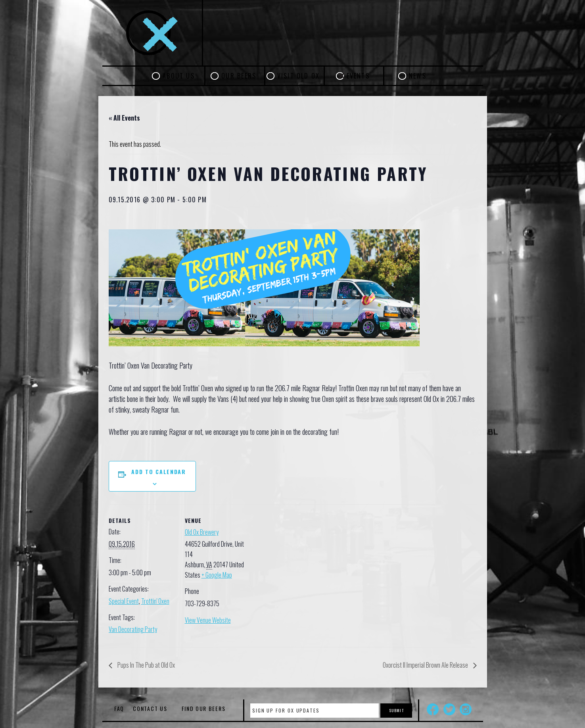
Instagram (466, 709)
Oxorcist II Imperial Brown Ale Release (426, 665)
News (418, 76)
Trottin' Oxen (155, 601)
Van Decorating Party (133, 629)
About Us (179, 76)
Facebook (433, 709)
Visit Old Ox (299, 76)
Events (358, 76)
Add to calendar (158, 472)
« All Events (124, 118)
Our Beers (239, 76)
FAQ (119, 708)
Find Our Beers (204, 708)
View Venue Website (208, 620)
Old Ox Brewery (202, 532)
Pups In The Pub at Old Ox (146, 665)
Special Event (124, 601)
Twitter (449, 709)
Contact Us (150, 708)
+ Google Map (217, 575)
